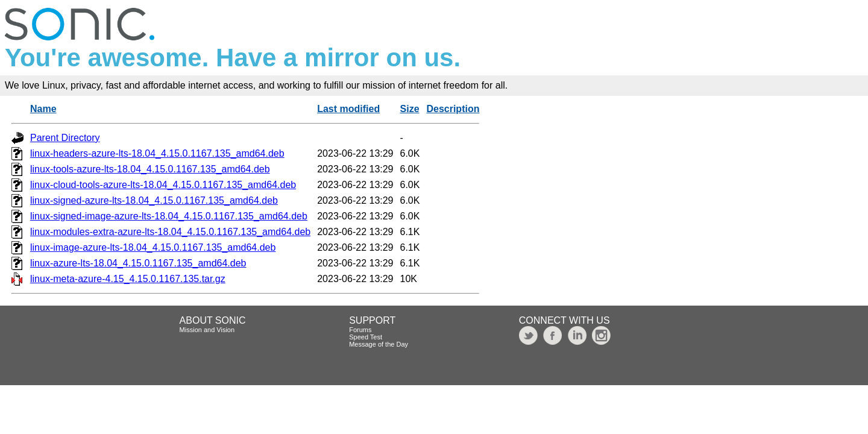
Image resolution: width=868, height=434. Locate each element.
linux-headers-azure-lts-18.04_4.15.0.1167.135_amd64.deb (157, 153)
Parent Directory (65, 138)
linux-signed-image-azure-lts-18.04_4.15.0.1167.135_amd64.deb (169, 216)
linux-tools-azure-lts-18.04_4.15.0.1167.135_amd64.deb (150, 169)
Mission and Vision (207, 330)
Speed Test (366, 337)
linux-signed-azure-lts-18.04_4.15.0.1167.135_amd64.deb (154, 200)
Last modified (348, 109)
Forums (360, 330)
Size (410, 109)
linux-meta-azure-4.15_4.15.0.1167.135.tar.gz (128, 279)
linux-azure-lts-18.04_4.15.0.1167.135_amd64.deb (138, 263)
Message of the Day (379, 344)
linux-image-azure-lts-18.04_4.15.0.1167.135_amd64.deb (153, 247)
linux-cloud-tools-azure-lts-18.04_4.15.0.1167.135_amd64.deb (163, 185)
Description (453, 109)
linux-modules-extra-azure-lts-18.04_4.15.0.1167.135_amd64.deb (170, 232)
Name (43, 109)
